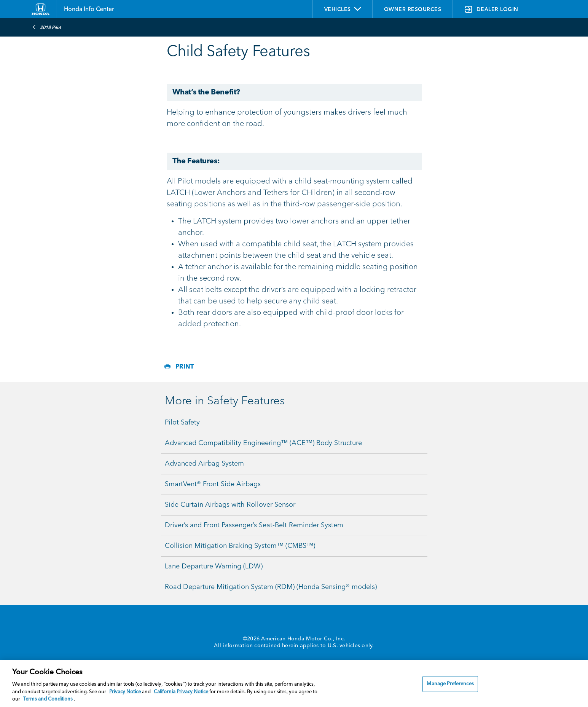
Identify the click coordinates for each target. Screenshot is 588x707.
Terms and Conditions (49, 699)
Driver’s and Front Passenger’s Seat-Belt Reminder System (254, 525)
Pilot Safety (182, 423)
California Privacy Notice (182, 692)
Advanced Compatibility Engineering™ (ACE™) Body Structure (263, 443)
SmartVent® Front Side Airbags (213, 484)
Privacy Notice (126, 692)
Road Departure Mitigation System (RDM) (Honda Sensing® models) (271, 587)
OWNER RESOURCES (413, 10)
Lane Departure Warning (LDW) (214, 567)
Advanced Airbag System (204, 464)
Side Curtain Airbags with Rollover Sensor (230, 505)
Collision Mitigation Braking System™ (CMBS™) (240, 546)
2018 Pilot (47, 27)
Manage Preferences (450, 684)
